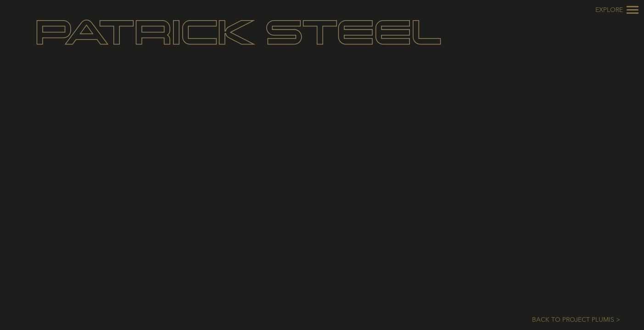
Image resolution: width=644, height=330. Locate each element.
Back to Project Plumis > (576, 320)
